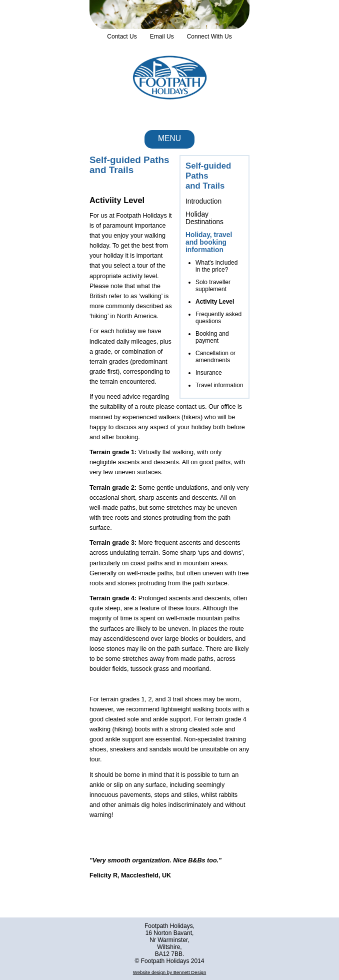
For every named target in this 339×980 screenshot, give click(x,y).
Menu (169, 138)
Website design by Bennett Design (169, 972)
